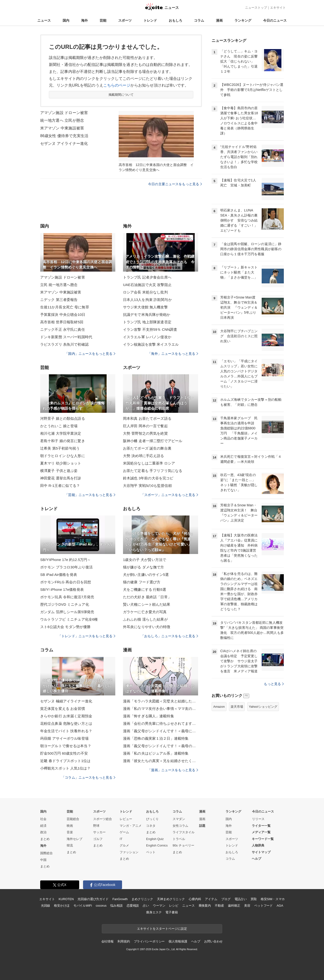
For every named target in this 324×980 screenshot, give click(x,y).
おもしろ (175, 20)
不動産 (219, 906)
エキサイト (278, 8)
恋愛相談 (133, 906)
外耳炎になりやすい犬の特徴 (147, 627)
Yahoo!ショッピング (263, 707)
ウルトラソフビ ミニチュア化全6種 (69, 619)
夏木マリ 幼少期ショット (61, 463)
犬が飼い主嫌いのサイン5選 (146, 575)
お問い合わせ (213, 941)
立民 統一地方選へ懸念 (59, 285)
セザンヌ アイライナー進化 (64, 143)
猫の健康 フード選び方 (142, 582)
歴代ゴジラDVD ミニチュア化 (65, 604)
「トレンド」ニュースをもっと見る (87, 636)
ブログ (226, 899)
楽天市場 (237, 707)
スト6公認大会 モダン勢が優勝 (65, 627)
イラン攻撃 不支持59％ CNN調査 (150, 329)
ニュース (44, 20)
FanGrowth (120, 899)
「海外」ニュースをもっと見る (173, 354)
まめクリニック (142, 899)
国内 (66, 20)
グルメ (124, 845)
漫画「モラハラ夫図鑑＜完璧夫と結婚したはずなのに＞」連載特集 (161, 701)
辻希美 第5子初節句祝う (60, 448)
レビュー (126, 819)
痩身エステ (154, 912)
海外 (84, 20)
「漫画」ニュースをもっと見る (173, 770)
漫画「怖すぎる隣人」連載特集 (149, 716)
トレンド (150, 20)
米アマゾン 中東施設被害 (62, 128)
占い (146, 906)
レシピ (174, 906)
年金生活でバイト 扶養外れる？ (66, 731)
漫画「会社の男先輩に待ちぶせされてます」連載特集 (161, 723)
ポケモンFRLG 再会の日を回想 (66, 582)
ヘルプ (256, 859)
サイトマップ (261, 852)
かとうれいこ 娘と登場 (59, 426)
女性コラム (180, 826)
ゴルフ (98, 839)
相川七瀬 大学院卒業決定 (61, 433)
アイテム (211, 899)
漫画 (219, 20)
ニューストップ (256, 8)
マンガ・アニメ (131, 826)
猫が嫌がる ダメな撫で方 (144, 567)
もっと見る (274, 684)
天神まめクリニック (171, 899)
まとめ (45, 839)
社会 (43, 819)
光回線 (46, 906)
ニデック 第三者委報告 (59, 300)
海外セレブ (75, 839)
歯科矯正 (234, 906)
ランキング (243, 20)
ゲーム (124, 832)
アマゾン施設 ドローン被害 (64, 113)
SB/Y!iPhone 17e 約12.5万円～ (66, 560)
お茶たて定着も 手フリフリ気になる (153, 471)
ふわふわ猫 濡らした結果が (145, 619)
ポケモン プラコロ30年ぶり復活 (66, 567)
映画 (70, 826)
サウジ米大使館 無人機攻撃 (145, 307)
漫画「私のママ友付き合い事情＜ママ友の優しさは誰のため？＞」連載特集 (161, 709)
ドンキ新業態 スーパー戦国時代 (66, 337)
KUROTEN (66, 899)
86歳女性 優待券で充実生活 (64, 136)
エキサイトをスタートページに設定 (162, 929)
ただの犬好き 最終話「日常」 (147, 597)
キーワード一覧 (263, 839)
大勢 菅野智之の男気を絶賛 (145, 433)
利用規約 (124, 941)
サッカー (99, 832)
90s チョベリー (183, 845)
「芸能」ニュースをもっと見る (90, 495)
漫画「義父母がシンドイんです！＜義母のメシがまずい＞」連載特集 (161, 746)
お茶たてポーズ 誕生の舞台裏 (147, 448)
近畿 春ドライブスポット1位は (65, 761)
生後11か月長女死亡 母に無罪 (65, 307)
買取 (254, 899)
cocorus (101, 906)
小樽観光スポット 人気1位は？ (65, 768)
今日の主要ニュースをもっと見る (175, 184)
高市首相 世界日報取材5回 (62, 322)
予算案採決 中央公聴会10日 (63, 315)
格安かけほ (62, 906)
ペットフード (263, 906)
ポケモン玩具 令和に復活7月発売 (67, 597)
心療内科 (195, 899)
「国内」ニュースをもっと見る (90, 354)
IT (121, 839)
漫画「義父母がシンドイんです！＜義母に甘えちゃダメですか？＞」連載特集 (161, 731)
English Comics (157, 845)
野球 (96, 826)
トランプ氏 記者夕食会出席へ (147, 277)
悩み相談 (116, 906)
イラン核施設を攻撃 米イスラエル (151, 344)
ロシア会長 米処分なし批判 (145, 292)
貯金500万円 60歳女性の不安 (64, 753)
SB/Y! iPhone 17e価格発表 (62, 589)
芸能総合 (73, 819)
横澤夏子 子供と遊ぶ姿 (59, 471)
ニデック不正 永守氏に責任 (63, 329)
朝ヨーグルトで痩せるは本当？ (66, 746)
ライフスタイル (184, 832)
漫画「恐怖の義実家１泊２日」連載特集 (156, 738)
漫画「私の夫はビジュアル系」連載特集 (156, 753)
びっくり (152, 819)
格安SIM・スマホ (273, 899)
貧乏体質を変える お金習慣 (63, 709)
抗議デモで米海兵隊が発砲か (147, 315)
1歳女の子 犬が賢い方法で (145, 560)
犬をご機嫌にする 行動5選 (145, 589)
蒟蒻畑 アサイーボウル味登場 (64, 738)
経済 (43, 826)
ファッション (129, 852)
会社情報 (107, 941)
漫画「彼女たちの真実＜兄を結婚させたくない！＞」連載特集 (161, 761)
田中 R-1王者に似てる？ (60, 486)
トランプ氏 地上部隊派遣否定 (147, 322)
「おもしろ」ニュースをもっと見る (169, 636)
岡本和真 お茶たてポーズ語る (147, 418)
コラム (199, 20)
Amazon (219, 707)
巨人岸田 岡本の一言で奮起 (145, 426)
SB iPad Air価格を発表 (59, 575)
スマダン (179, 819)
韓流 (70, 845)
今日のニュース (275, 20)
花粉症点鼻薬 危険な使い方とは (66, 723)
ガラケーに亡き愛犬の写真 (145, 612)
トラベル (179, 839)
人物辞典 (258, 845)
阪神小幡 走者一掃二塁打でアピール (153, 441)
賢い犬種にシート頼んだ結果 (147, 604)
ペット (151, 852)
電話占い (241, 899)
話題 (202, 826)
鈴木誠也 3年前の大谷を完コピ (148, 478)
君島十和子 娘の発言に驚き (63, 441)
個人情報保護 (178, 941)
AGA (280, 906)
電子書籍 (172, 912)
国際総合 (46, 853)
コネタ (151, 826)
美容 (247, 906)
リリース (258, 819)
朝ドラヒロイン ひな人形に (63, 456)
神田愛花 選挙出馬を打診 (61, 478)
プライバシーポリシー (149, 941)
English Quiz (155, 839)
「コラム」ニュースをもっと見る (88, 777)
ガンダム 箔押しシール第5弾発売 (67, 612)
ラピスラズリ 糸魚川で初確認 (64, 344)
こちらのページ (117, 85)
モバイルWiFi (83, 906)
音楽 (70, 832)
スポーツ (125, 20)
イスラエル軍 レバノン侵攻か (147, 337)
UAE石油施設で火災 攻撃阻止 (147, 285)
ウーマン (159, 906)
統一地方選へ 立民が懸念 (62, 120)
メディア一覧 (261, 832)
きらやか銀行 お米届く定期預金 (66, 716)
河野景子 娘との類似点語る (63, 418)
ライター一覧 (261, 826)
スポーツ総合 (103, 819)
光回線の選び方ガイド (93, 899)
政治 (43, 832)
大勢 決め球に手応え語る (144, 456)
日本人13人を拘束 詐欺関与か (147, 300)
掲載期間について (121, 95)
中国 (43, 860)
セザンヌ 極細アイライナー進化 (66, 701)
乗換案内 (205, 906)
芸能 (103, 20)
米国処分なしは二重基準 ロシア (149, 463)
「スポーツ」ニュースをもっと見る (169, 495)
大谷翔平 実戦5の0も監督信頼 (147, 486)
